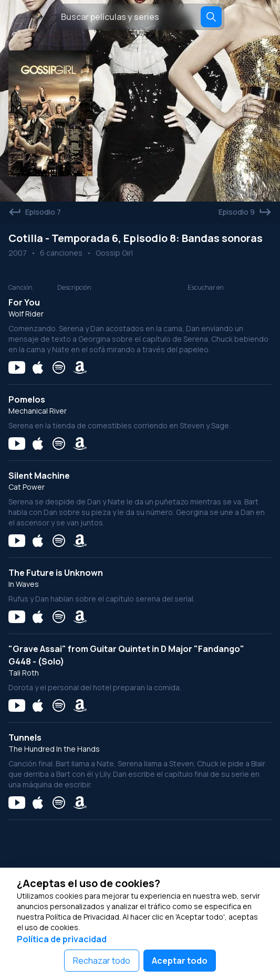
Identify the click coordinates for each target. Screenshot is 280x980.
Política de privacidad (62, 939)
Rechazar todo (102, 961)
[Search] (211, 17)
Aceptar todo (180, 961)
